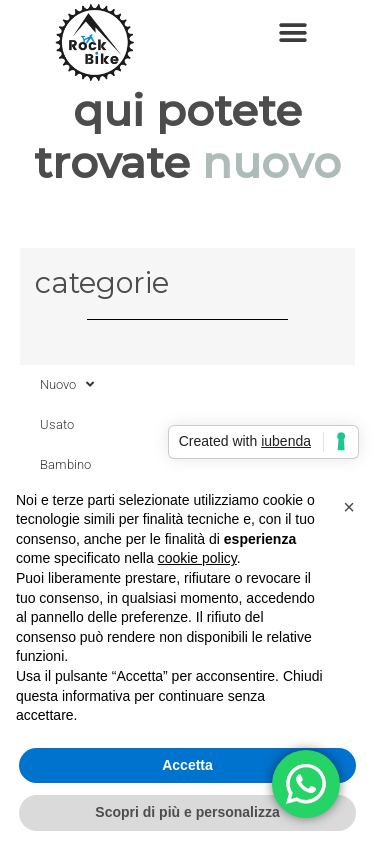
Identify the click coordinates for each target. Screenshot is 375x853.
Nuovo (67, 384)
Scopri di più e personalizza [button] (187, 812)
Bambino (65, 464)
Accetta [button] (187, 765)
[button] (292, 32)
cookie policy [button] (197, 558)
